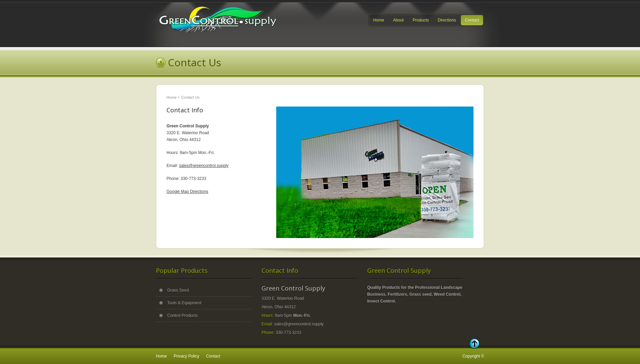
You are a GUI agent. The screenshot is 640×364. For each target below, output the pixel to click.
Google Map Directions (187, 192)
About (398, 20)
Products (421, 20)
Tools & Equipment (184, 303)
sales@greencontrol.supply (204, 166)
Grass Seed (178, 290)
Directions (447, 20)
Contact (472, 20)
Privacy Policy (186, 356)
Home (379, 20)
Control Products (182, 316)
